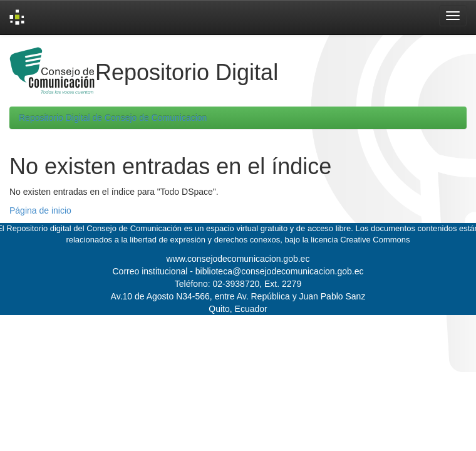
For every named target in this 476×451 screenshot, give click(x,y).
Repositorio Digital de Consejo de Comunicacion (113, 118)
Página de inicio (40, 210)
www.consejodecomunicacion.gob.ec (238, 259)
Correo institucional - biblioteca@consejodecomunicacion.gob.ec (238, 271)
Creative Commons (375, 240)
